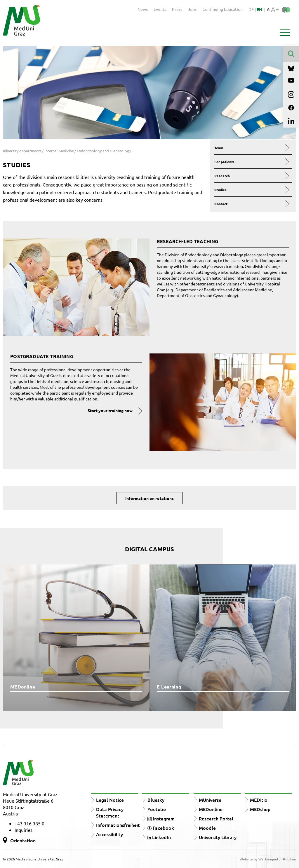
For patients (251, 162)
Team (251, 148)
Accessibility (109, 834)
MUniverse (210, 800)
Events (160, 9)
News (143, 9)
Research (251, 176)
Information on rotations (149, 498)
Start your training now (110, 410)
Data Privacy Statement (110, 812)
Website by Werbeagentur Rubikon (268, 859)
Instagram (161, 818)
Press (177, 9)
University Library (218, 837)
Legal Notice (110, 800)
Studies (251, 190)
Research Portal (216, 818)
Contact (251, 204)
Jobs (192, 9)
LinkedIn (159, 837)
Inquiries (24, 830)
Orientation (23, 840)
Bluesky (156, 800)
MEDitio (259, 800)
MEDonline (211, 809)
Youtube (157, 809)
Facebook (161, 828)
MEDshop (260, 809)
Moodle (207, 828)
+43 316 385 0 (29, 823)
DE (252, 9)
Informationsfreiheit (118, 825)
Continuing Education (222, 9)
